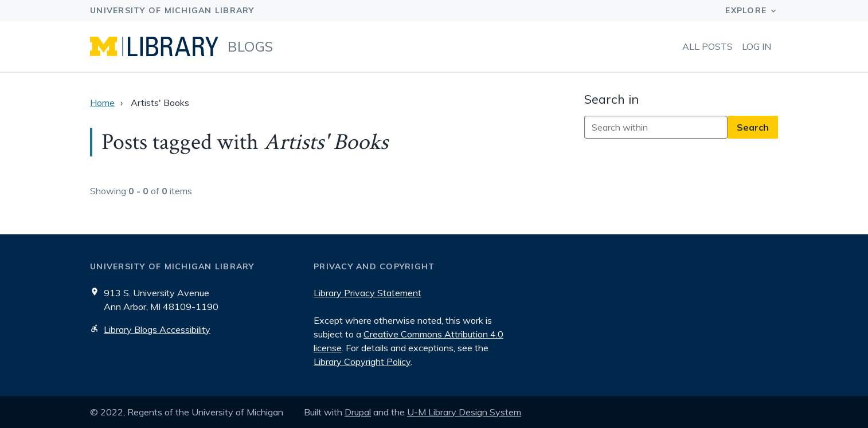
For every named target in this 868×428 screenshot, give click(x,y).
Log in (756, 46)
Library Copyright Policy (362, 362)
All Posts (707, 46)
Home (102, 103)
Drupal (358, 412)
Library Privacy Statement (367, 293)
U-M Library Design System (464, 412)
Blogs (251, 46)
